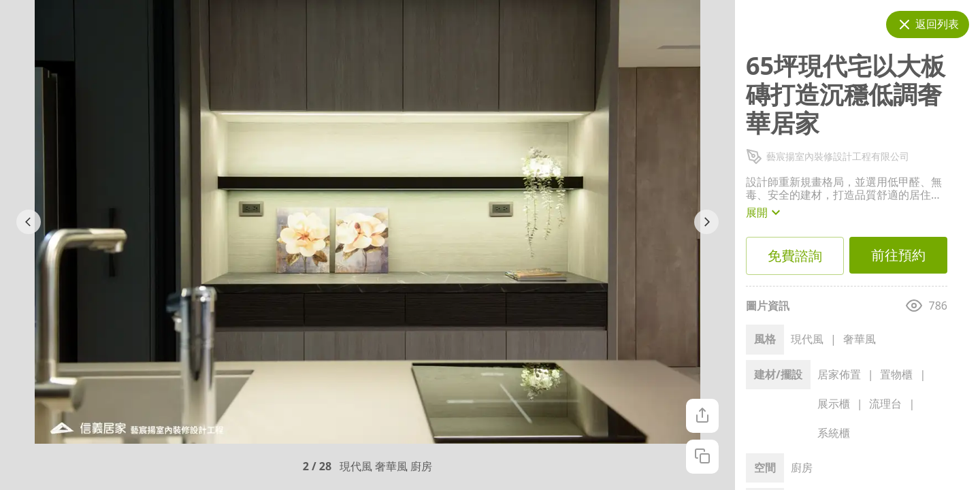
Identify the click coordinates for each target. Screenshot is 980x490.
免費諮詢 (795, 256)
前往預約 (898, 255)
